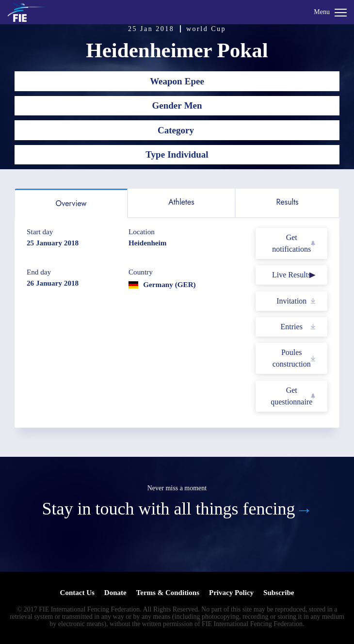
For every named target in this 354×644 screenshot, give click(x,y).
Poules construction (292, 358)
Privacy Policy (231, 593)
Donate (115, 593)
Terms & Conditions (168, 593)
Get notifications (291, 243)
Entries (292, 327)
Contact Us (77, 593)
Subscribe (279, 593)
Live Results (291, 275)
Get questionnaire (291, 396)
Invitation (291, 301)
